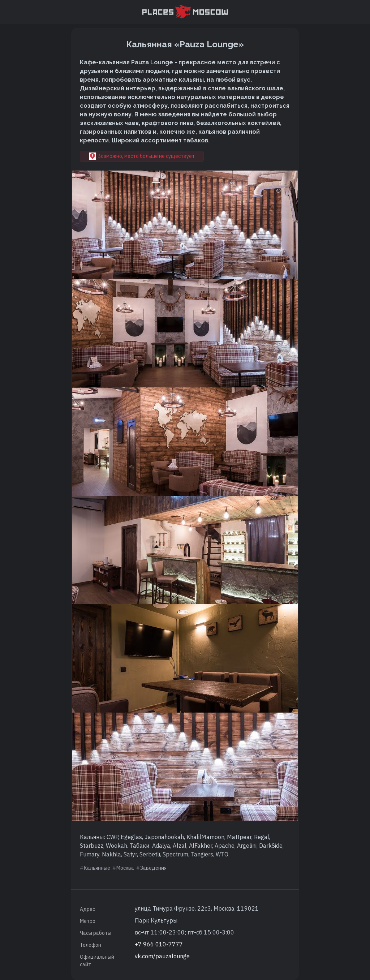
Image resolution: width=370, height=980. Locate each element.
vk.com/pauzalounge (162, 956)
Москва (125, 868)
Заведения (153, 868)
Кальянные (97, 868)
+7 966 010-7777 (159, 944)
